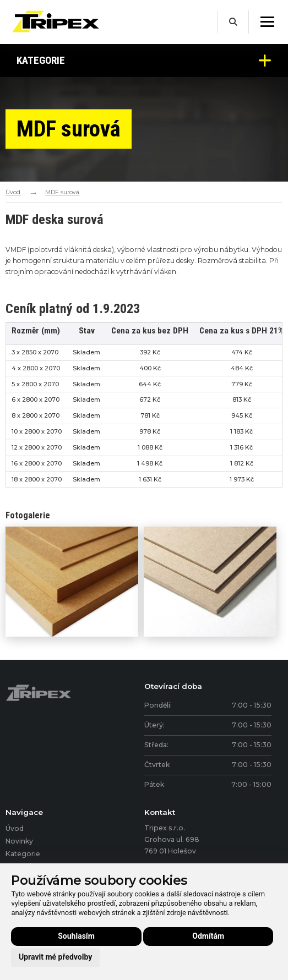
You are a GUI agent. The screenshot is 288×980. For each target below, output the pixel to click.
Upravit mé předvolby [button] (55, 957)
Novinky (19, 841)
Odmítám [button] (208, 936)
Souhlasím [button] (76, 936)
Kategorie (144, 60)
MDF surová (62, 192)
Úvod (13, 192)
